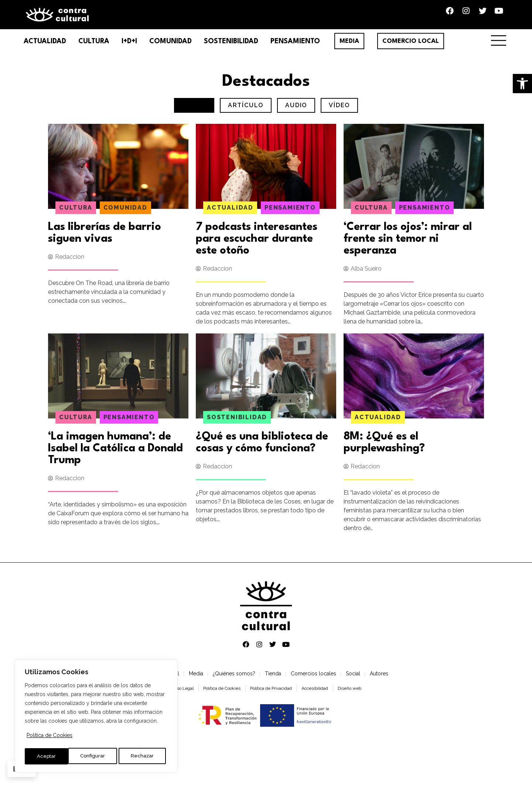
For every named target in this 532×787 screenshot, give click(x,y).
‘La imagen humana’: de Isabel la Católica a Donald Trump (115, 453)
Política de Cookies (50, 738)
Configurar (49, 756)
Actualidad (45, 45)
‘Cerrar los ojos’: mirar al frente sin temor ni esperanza (408, 243)
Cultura (94, 45)
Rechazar (99, 756)
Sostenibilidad (231, 45)
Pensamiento (295, 45)
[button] (522, 84)
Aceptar (146, 756)
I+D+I (129, 45)
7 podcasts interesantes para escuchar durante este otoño (257, 243)
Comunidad (170, 45)
